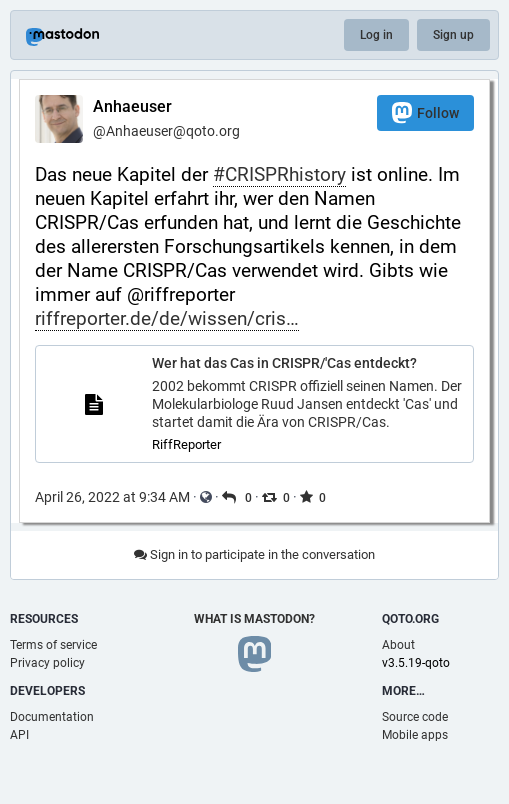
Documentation (52, 717)
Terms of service (53, 645)
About (398, 645)
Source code (415, 717)
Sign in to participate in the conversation (254, 554)
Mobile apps (415, 735)
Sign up (453, 35)
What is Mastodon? (254, 619)
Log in (376, 35)
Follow (425, 112)
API (19, 735)
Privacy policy (47, 663)
